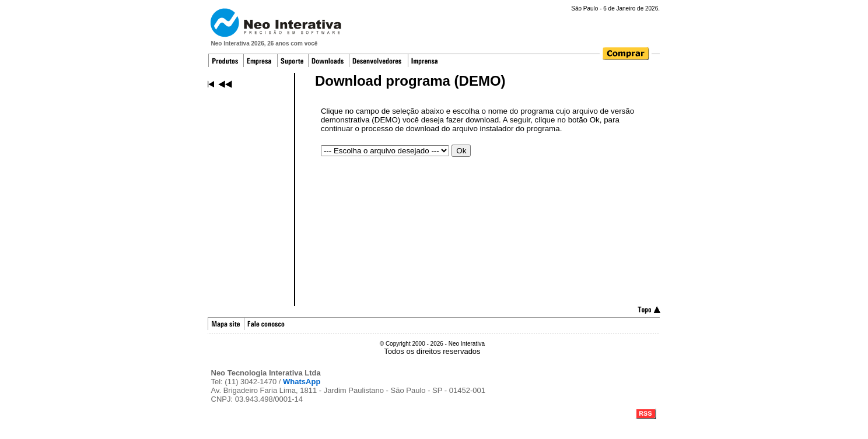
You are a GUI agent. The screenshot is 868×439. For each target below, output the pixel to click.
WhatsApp (302, 382)
